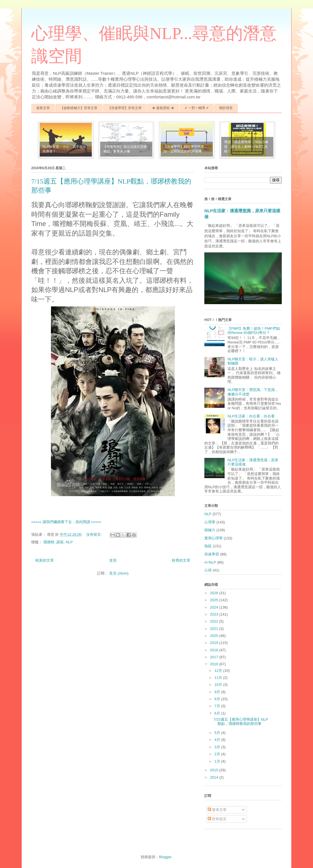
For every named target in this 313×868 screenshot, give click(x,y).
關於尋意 (226, 108)
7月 (218, 706)
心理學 (210, 522)
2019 (215, 643)
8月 (218, 699)
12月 (219, 671)
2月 (218, 754)
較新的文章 (45, 560)
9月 (218, 692)
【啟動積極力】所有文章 (79, 108)
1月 (218, 761)
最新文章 (43, 108)
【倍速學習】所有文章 (125, 108)
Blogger (165, 857)
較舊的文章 (181, 560)
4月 (218, 740)
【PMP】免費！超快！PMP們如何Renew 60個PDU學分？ (254, 331)
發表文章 (217, 810)
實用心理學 (213, 538)
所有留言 (217, 819)
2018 (215, 650)
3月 (218, 747)
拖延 (208, 546)
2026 (215, 593)
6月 (218, 713)
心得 (208, 570)
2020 (215, 636)
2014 (215, 777)
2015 (215, 770)
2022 (215, 621)
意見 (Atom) (119, 573)
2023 (215, 614)
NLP (69, 542)
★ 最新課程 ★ (163, 108)
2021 (215, 629)
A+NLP (210, 562)
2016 (215, 664)
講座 (60, 542)
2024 (215, 607)
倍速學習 (212, 554)
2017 (215, 657)
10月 (219, 685)
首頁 (113, 560)
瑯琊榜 (49, 542)
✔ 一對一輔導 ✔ (197, 108)
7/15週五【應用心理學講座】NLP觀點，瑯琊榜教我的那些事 (241, 722)
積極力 (210, 530)
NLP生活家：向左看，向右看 (251, 416)
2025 (215, 600)
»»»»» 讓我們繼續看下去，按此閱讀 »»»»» (66, 522)
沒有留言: (94, 534)
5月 (218, 733)
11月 (219, 678)
